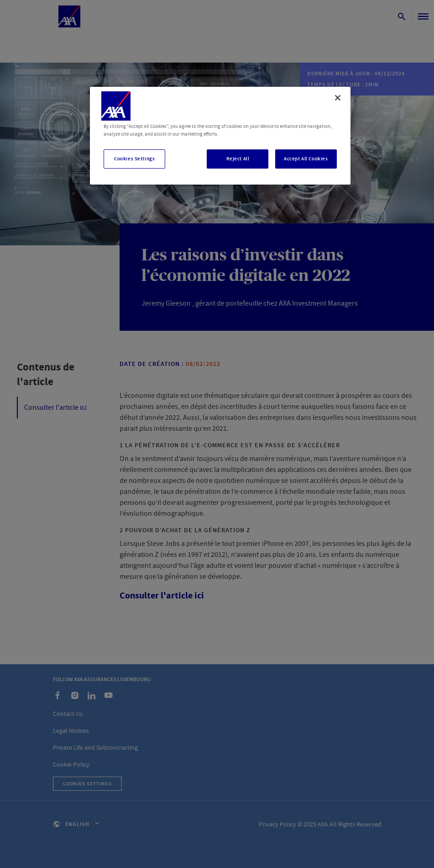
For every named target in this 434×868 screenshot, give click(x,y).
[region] (220, 136)
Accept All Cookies (306, 159)
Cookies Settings (134, 159)
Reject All (238, 159)
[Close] (338, 98)
